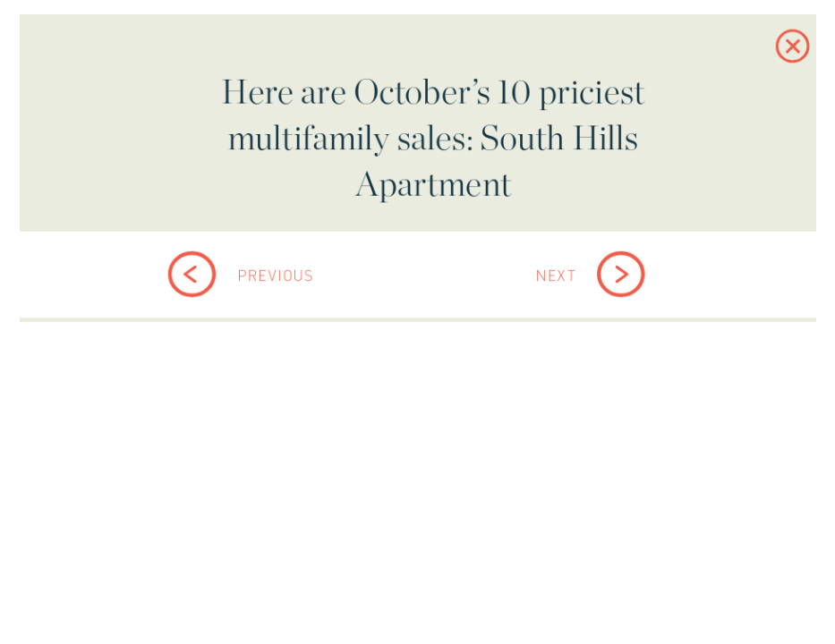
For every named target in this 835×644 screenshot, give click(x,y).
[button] (771, 62)
